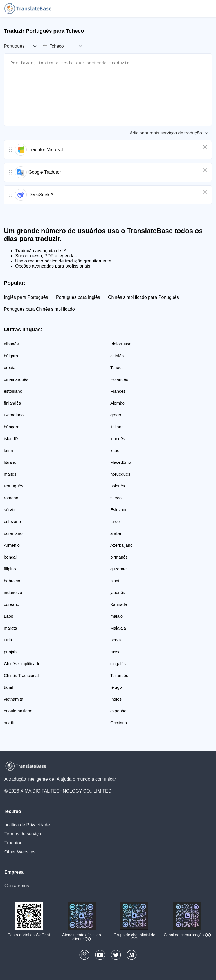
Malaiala (118, 628)
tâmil (8, 687)
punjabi (11, 652)
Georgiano (14, 415)
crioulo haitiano (18, 711)
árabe (116, 533)
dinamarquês (16, 379)
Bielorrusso (121, 344)
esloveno (12, 521)
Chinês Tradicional (21, 675)
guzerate (118, 569)
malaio (116, 616)
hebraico (12, 581)
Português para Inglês (78, 297)
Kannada (119, 604)
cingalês (118, 664)
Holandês (119, 379)
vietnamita (13, 699)
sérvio (10, 510)
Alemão (117, 403)
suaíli (9, 723)
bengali (11, 557)
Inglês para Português (26, 297)
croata (10, 367)
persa (116, 640)
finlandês (12, 403)
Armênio (12, 545)
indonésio (13, 592)
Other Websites (20, 852)
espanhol (119, 711)
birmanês (119, 557)
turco (115, 521)
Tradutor (13, 843)
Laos (9, 616)
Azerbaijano (121, 545)
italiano (117, 427)
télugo (116, 687)
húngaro (12, 427)
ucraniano (13, 533)
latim (8, 450)
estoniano (13, 391)
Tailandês (119, 675)
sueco (116, 498)
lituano (10, 462)
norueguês (120, 474)
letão (115, 450)
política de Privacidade (27, 825)
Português (13, 486)
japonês (118, 592)
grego (116, 415)
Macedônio (121, 462)
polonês (118, 486)
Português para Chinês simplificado (39, 309)
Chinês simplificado (22, 664)
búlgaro (11, 356)
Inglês (116, 699)
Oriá (8, 640)
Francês (118, 391)
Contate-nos (17, 886)
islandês (12, 439)
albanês (11, 344)
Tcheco (117, 367)
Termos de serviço (23, 834)
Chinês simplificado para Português (143, 297)
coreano (12, 604)
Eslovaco (119, 510)
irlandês (118, 439)
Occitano (119, 723)
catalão (117, 356)
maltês (10, 474)
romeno (11, 498)
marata (11, 628)
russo (115, 652)
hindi (115, 581)
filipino (10, 569)
